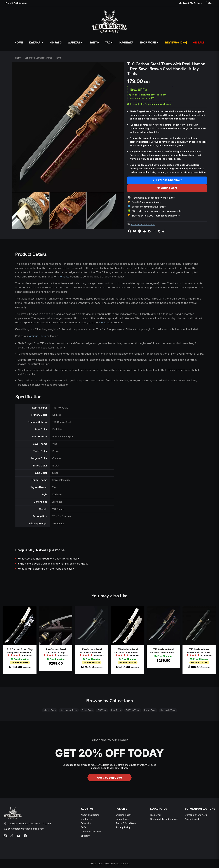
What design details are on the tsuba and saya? (46, 569)
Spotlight (85, 836)
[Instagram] (5, 836)
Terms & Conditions (126, 823)
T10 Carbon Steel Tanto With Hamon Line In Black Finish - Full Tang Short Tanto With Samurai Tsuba (92, 651)
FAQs (84, 827)
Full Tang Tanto (133, 710)
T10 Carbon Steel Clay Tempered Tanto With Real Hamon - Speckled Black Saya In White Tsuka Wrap (20, 651)
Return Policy (123, 819)
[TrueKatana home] (109, 23)
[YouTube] (19, 836)
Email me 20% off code (143, 224)
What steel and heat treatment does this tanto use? (48, 559)
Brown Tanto (150, 710)
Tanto (58, 58)
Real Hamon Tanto (69, 710)
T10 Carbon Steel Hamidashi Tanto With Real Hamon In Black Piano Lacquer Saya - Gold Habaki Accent (199, 651)
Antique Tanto (37, 336)
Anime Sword (192, 819)
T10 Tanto (63, 277)
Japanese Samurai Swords (39, 58)
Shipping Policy (123, 815)
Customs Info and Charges (164, 819)
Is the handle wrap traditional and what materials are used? (53, 564)
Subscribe (86, 823)
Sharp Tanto (87, 710)
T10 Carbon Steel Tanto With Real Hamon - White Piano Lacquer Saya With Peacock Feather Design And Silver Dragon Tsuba (128, 651)
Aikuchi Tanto (50, 710)
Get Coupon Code (109, 778)
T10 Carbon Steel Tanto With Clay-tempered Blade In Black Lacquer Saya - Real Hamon (56, 651)
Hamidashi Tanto (168, 710)
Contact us (87, 819)
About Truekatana (90, 815)
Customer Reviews (91, 832)
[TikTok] (12, 836)
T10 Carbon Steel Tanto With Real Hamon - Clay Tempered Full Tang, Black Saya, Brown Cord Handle (163, 651)
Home (18, 58)
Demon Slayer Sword (196, 815)
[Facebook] (25, 836)
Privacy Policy (123, 827)
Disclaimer (156, 815)
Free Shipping (20, 659)
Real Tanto (116, 710)
